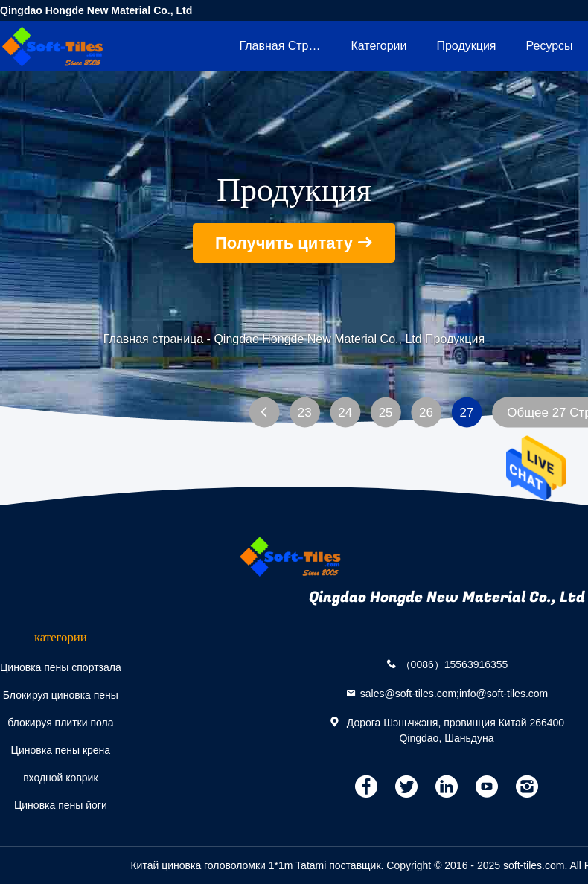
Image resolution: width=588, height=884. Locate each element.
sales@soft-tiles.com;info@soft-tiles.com (454, 693)
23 (305, 413)
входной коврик (60, 778)
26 (426, 413)
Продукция (466, 46)
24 (345, 413)
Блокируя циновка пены (61, 695)
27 (466, 413)
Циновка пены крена (61, 750)
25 (386, 413)
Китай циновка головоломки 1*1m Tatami (228, 865)
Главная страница (287, 46)
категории (378, 46)
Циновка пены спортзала (61, 667)
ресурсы (550, 46)
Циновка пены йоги (61, 805)
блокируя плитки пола (60, 723)
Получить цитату (284, 243)
